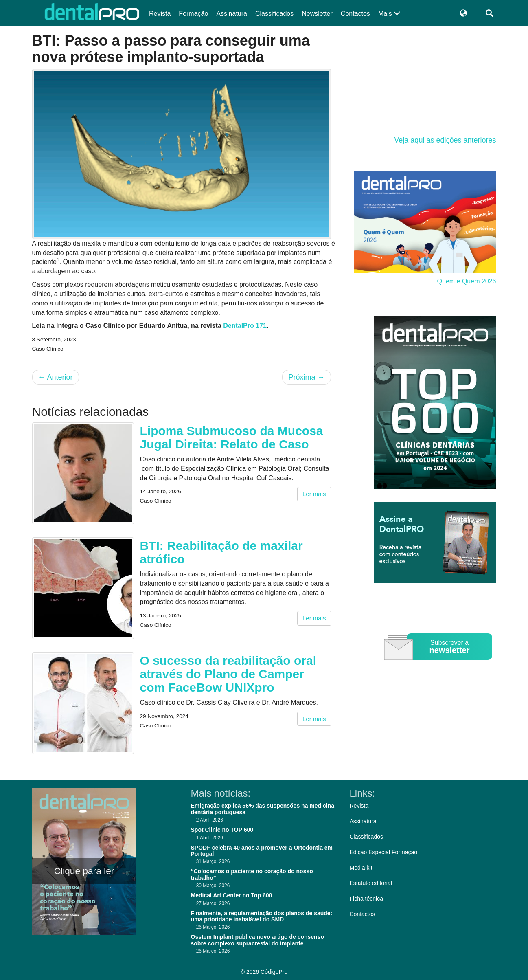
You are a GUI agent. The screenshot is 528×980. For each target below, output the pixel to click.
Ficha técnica (366, 899)
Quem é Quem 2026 (467, 281)
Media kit (361, 868)
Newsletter (317, 14)
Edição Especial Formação (384, 852)
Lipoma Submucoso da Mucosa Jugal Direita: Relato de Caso (232, 437)
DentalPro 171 (245, 326)
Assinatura (232, 14)
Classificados (274, 14)
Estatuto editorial (371, 883)
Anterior (56, 377)
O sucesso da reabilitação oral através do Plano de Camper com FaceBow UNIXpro (228, 674)
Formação (193, 14)
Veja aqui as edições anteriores (445, 140)
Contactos (355, 14)
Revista (160, 14)
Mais (389, 14)
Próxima (306, 377)
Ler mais (314, 494)
